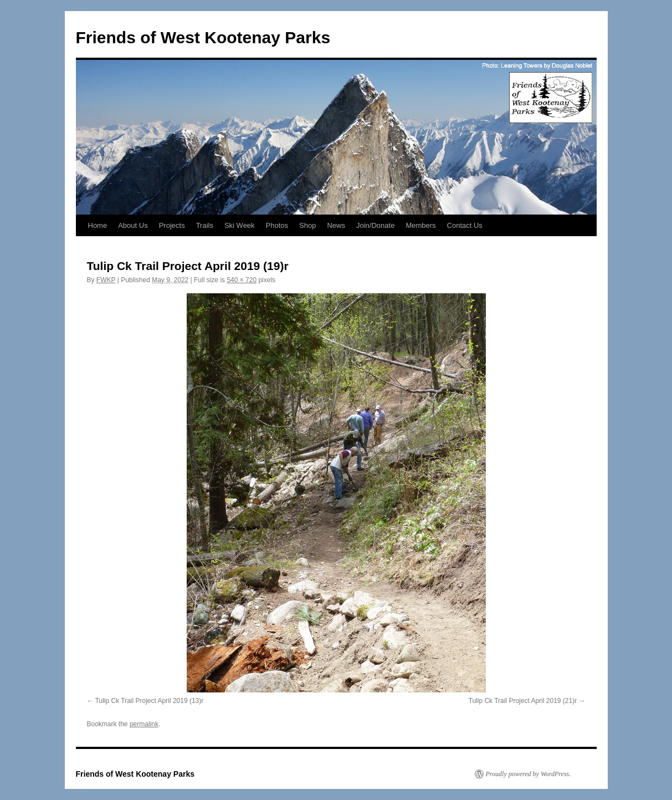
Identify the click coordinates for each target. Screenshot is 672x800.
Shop (307, 225)
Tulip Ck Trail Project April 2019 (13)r (150, 701)
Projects (172, 225)
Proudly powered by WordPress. (529, 774)
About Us (133, 225)
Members (420, 225)
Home (98, 225)
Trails (205, 225)
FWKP (106, 280)
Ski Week (240, 225)
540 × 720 (242, 280)
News (336, 225)
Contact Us (465, 225)
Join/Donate (375, 225)
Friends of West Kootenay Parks (203, 37)
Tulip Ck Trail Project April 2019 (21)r (523, 701)
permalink (144, 724)
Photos (277, 225)
